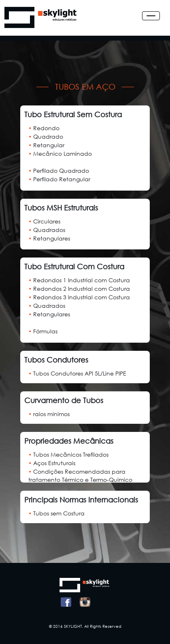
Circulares (44, 221)
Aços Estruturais (52, 463)
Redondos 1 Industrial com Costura (79, 280)
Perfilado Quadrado (59, 171)
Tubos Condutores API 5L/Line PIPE (77, 373)
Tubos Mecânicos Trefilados (68, 454)
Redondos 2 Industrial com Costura (79, 289)
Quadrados (47, 230)
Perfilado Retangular (59, 179)
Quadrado (46, 136)
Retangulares (49, 238)
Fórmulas (43, 331)
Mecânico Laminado (60, 153)
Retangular (46, 145)
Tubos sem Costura (56, 513)
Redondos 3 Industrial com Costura (79, 297)
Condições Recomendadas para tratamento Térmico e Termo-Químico (80, 475)
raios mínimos (49, 414)
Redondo (44, 128)
